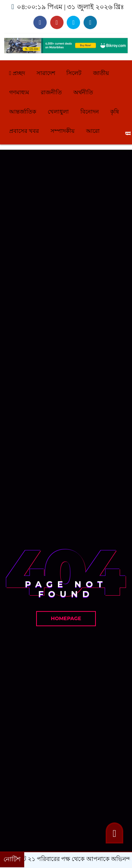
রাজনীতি (51, 92)
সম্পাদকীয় (62, 131)
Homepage (66, 618)
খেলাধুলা (58, 112)
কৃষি (115, 112)
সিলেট (74, 73)
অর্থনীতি (83, 92)
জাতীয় (101, 73)
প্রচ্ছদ (17, 73)
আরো (93, 131)
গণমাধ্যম (19, 92)
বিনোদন (90, 112)
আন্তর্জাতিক (23, 112)
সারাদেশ (46, 73)
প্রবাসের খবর (24, 131)
